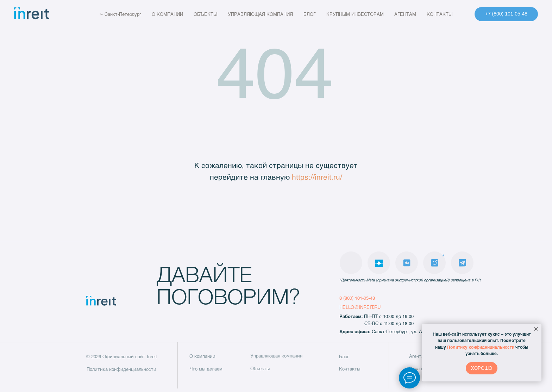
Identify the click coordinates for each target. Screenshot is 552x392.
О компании (202, 356)
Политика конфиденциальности (121, 369)
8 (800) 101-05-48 (357, 298)
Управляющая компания (276, 356)
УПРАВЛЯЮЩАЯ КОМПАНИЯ (266, 14)
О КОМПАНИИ (173, 14)
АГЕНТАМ (410, 14)
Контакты (350, 369)
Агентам (418, 356)
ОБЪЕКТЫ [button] (211, 14)
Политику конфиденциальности (481, 347)
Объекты (260, 368)
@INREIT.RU (367, 307)
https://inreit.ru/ (317, 177)
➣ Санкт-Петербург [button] (115, 14)
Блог (344, 356)
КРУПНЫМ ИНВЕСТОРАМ (360, 14)
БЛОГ (315, 14)
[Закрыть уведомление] (536, 329)
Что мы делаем (206, 369)
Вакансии (420, 368)
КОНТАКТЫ (445, 14)
